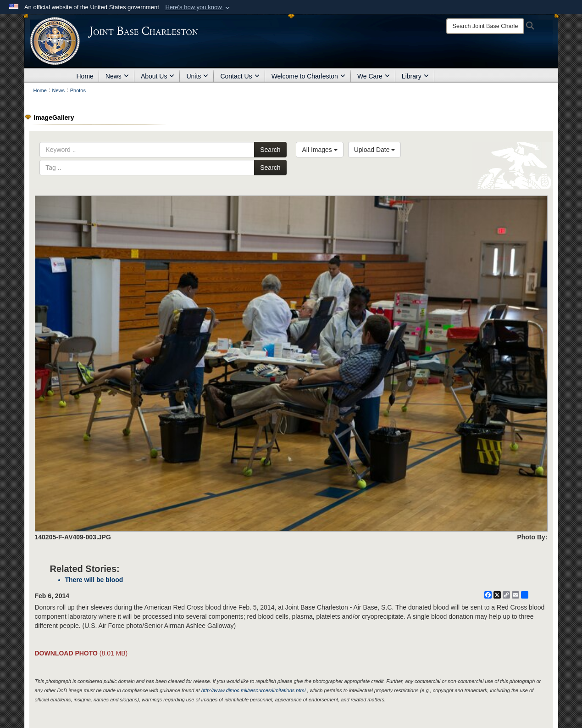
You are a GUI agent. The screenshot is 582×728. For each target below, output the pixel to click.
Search (270, 150)
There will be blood (94, 580)
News (117, 76)
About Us (158, 76)
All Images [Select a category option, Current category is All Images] (319, 150)
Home (85, 76)
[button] (198, 7)
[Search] (485, 26)
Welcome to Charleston (308, 76)
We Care (374, 76)
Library (415, 76)
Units (197, 76)
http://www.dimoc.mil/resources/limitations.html (253, 690)
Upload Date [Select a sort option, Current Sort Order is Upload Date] (375, 150)
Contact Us (240, 76)
